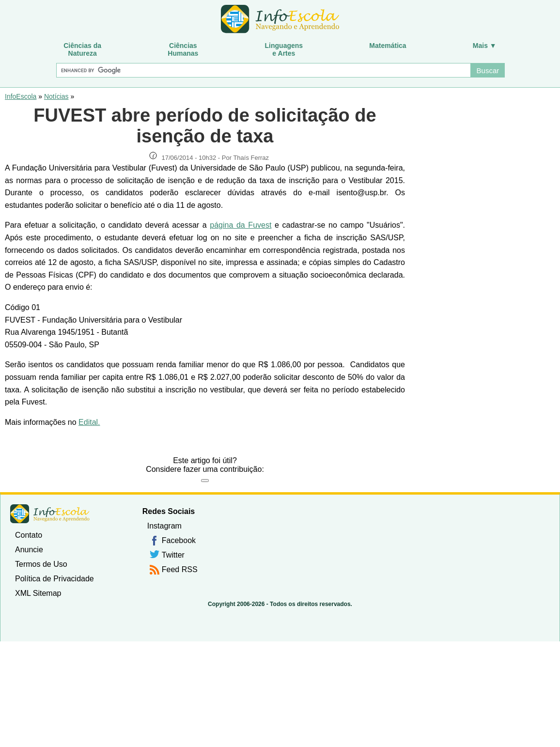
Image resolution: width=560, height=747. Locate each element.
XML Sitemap (38, 593)
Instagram (164, 526)
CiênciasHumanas (183, 49)
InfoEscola (21, 96)
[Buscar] (263, 70)
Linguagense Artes (284, 49)
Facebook (179, 540)
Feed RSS (180, 569)
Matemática (388, 46)
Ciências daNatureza (82, 49)
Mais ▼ (485, 46)
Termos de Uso (41, 564)
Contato (29, 535)
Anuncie (29, 550)
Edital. (89, 422)
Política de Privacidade (54, 579)
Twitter (173, 555)
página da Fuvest (241, 225)
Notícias (56, 96)
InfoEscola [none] (50, 514)
